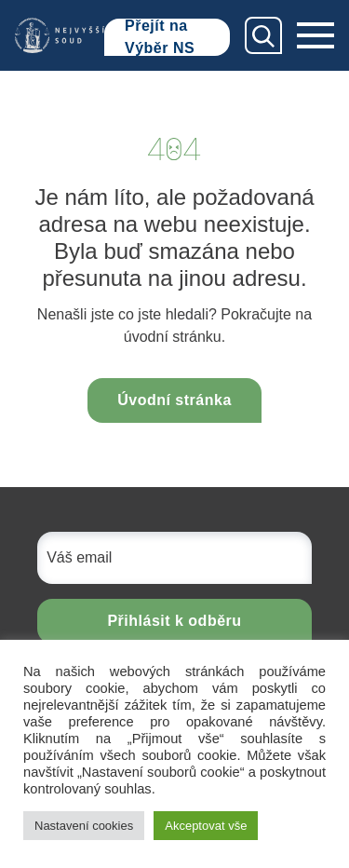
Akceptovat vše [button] (206, 826)
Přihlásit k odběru (174, 621)
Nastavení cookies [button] (84, 826)
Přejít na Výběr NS (160, 37)
